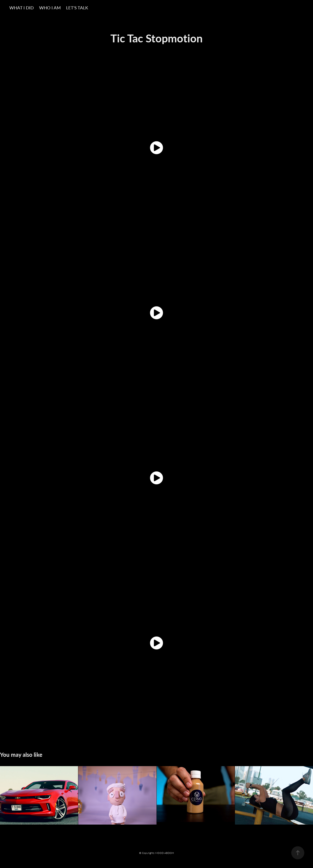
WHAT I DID (22, 7)
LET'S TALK (77, 7)
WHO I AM (50, 7)
